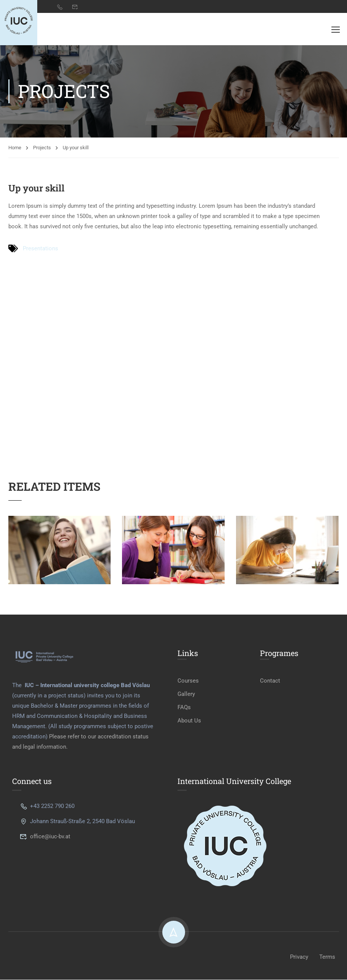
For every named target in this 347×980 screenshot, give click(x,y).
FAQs (184, 708)
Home (15, 148)
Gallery (186, 695)
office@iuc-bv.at (45, 837)
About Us (189, 721)
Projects (42, 148)
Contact (270, 681)
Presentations (40, 249)
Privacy (299, 957)
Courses (188, 681)
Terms (327, 957)
